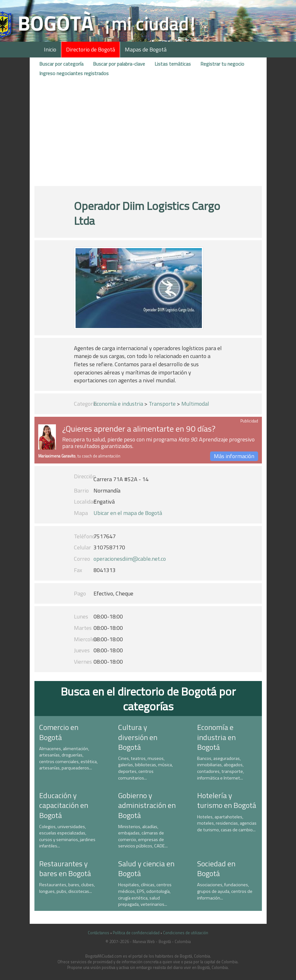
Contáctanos (99, 933)
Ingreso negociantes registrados (74, 73)
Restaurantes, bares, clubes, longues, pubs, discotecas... (67, 888)
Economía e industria (118, 404)
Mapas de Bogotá (146, 49)
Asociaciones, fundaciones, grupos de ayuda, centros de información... (225, 891)
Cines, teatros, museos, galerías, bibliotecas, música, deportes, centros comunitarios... (145, 768)
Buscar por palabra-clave (119, 64)
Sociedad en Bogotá (216, 868)
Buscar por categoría (61, 64)
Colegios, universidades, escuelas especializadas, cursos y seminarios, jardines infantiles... (67, 836)
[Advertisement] (148, 134)
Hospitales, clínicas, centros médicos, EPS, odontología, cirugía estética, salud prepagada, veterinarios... (145, 894)
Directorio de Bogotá (91, 49)
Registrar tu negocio (222, 64)
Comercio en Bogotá (59, 732)
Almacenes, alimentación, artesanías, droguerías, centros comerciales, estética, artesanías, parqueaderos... (68, 758)
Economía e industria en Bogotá (216, 737)
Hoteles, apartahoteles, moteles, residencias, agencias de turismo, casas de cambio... (227, 823)
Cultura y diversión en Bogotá (138, 737)
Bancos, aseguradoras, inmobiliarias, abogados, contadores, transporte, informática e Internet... (220, 768)
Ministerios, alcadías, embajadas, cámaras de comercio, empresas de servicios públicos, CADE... (143, 836)
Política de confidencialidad (136, 933)
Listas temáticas (173, 64)
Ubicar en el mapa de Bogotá (128, 513)
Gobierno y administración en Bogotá (147, 805)
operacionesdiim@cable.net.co (130, 559)
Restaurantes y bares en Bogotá (65, 868)
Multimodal (195, 404)
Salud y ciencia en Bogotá (146, 868)
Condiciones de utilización (186, 933)
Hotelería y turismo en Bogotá (227, 800)
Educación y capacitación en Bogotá (64, 805)
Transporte (162, 404)
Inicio (50, 49)
